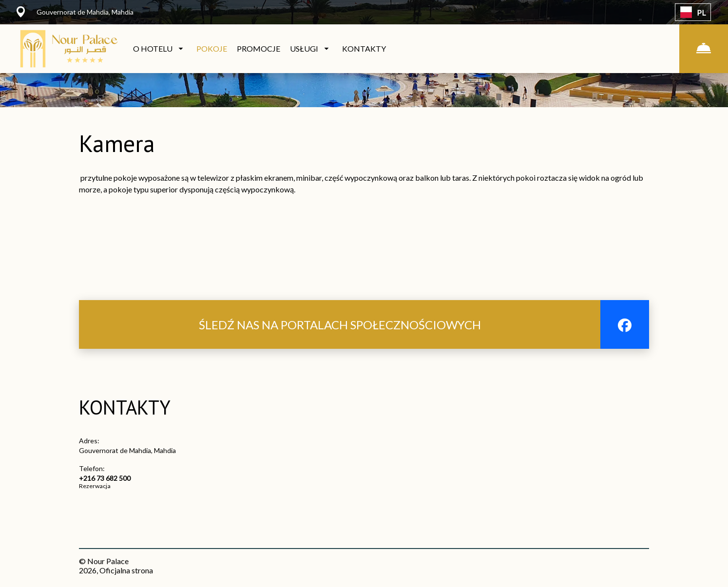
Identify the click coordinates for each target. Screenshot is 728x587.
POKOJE (212, 48)
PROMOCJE (259, 48)
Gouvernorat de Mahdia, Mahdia (127, 450)
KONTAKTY (364, 48)
